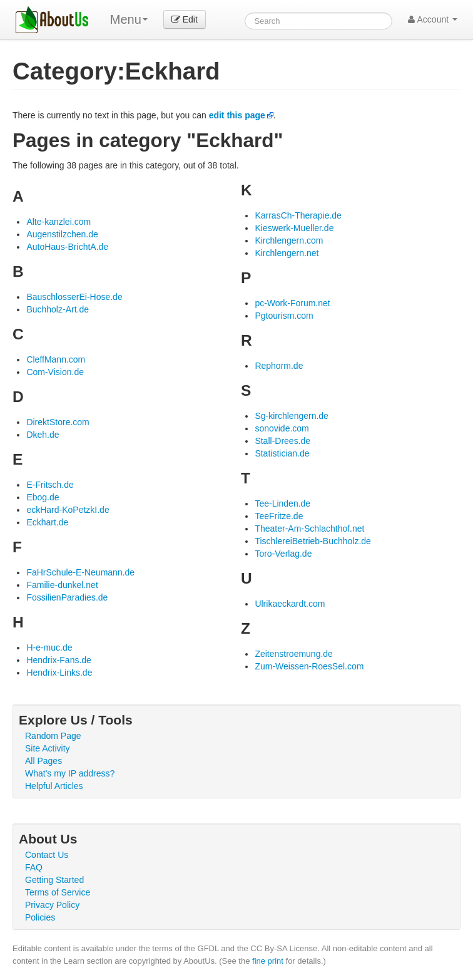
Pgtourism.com (284, 316)
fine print (268, 961)
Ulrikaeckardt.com (290, 604)
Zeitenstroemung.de (294, 654)
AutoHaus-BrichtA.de (67, 247)
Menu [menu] (129, 19)
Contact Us (47, 855)
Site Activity (48, 748)
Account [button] (433, 19)
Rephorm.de (279, 366)
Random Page (53, 736)
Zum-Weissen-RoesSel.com (309, 666)
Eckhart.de (47, 522)
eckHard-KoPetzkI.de (68, 510)
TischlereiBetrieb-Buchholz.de (313, 541)
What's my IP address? (70, 773)
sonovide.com (282, 428)
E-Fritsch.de (50, 485)
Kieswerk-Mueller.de (294, 228)
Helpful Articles (54, 786)
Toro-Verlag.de (283, 554)
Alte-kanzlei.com (58, 222)
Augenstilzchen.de (62, 234)
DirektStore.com (58, 422)
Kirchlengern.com (289, 240)
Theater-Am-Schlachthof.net (309, 529)
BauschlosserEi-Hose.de (74, 297)
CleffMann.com (56, 359)
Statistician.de (282, 453)
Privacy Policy (52, 905)
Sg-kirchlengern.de (292, 416)
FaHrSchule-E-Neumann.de (80, 572)
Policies (40, 917)
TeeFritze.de (279, 516)
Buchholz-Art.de (58, 309)
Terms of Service (58, 892)
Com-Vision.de (55, 372)
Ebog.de (43, 497)
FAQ (34, 867)
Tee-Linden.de (282, 503)
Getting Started (54, 880)
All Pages (43, 761)
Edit (185, 19)
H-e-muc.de (49, 647)
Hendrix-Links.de (59, 673)
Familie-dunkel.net (62, 585)
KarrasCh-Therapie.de (298, 215)
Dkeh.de (43, 435)
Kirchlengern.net (287, 253)
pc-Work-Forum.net (292, 303)
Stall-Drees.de (282, 441)
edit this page (237, 115)
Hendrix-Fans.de (59, 660)
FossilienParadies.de (67, 597)
